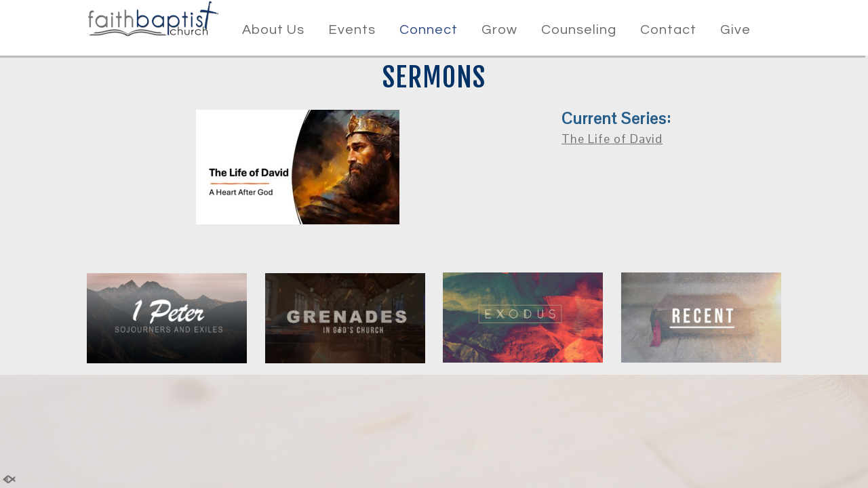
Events (352, 30)
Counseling (579, 30)
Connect (429, 30)
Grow (499, 30)
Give (735, 30)
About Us (273, 30)
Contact (668, 30)
